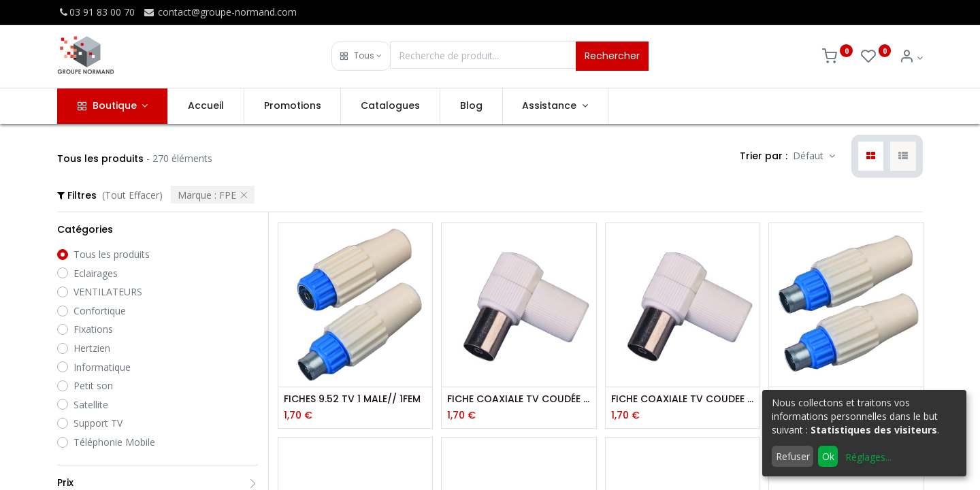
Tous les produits (112, 254)
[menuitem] (206, 106)
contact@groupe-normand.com (220, 12)
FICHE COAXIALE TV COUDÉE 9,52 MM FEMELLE (519, 399)
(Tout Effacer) (132, 195)
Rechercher (612, 56)
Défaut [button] (810, 156)
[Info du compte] (911, 58)
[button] (361, 56)
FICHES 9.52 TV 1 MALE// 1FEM (352, 399)
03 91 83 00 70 (96, 12)
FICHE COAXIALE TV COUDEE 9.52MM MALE (683, 399)
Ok (828, 456)
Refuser (793, 456)
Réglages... (868, 457)
